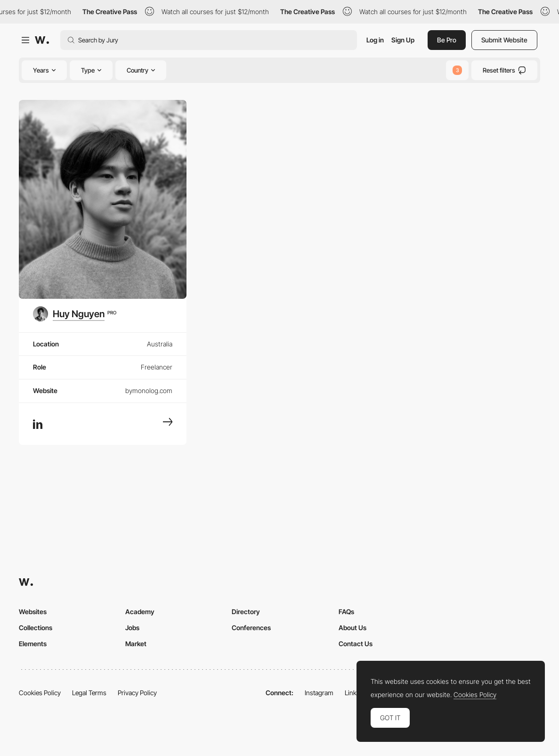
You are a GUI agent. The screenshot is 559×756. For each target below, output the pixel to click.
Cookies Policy (40, 693)
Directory (246, 612)
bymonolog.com (149, 390)
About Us (352, 628)
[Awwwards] (42, 40)
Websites (33, 612)
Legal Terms (89, 693)
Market (136, 644)
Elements (33, 644)
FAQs (346, 612)
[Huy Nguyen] (75, 314)
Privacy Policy (137, 693)
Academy (140, 612)
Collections (36, 628)
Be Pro (447, 40)
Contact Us (356, 644)
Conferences (251, 628)
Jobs (132, 628)
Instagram (319, 693)
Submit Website (504, 40)
